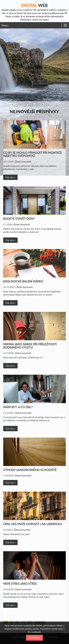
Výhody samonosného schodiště (30, 470)
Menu (5, 25)
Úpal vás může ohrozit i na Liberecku (33, 524)
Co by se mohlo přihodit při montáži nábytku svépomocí (32, 154)
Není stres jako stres (20, 584)
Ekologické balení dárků (23, 281)
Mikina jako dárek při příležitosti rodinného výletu (30, 346)
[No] (65, 633)
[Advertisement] (34, 65)
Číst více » (10, 177)
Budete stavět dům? (19, 219)
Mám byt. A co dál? (18, 407)
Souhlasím (34, 638)
